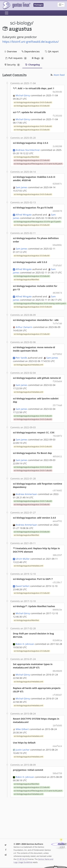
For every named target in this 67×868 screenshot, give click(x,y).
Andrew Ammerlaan (26, 489)
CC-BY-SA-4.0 (22, 859)
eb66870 (57, 210)
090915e (57, 604)
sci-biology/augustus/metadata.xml (28, 361)
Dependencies (31, 51)
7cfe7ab (57, 321)
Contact (62, 844)
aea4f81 (57, 516)
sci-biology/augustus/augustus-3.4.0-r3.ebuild (33, 102)
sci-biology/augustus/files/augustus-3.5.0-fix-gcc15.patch (37, 220)
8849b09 (57, 664)
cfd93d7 (57, 688)
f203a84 (57, 378)
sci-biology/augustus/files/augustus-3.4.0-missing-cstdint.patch (40, 301)
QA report (51, 51)
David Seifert (23, 580)
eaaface (57, 739)
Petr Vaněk (21, 355)
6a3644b (57, 92)
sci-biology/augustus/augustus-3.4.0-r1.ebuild (33, 466)
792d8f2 (57, 432)
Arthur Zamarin (24, 324)
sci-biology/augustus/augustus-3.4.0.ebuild (32, 500)
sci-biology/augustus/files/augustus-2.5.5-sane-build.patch (38, 163)
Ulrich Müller (23, 553)
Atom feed (57, 75)
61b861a (57, 634)
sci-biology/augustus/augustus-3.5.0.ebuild (32, 105)
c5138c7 (57, 577)
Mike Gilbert (22, 722)
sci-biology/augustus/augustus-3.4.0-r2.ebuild (33, 415)
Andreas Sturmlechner (28, 149)
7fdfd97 (57, 264)
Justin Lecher (23, 742)
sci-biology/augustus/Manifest (26, 156)
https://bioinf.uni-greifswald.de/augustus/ (31, 42)
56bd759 (57, 766)
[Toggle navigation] (7, 13)
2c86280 (57, 146)
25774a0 (57, 402)
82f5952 (57, 351)
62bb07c (57, 183)
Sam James (22, 186)
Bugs (38, 58)
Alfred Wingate (24, 213)
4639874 (57, 290)
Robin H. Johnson (25, 638)
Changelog (32, 65)
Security (12, 65)
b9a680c (57, 243)
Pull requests (16, 58)
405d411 (57, 452)
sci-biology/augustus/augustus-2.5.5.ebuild (32, 159)
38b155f (57, 550)
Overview (11, 51)
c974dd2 (57, 486)
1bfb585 (57, 718)
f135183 (57, 115)
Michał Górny (23, 95)
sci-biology (21, 23)
